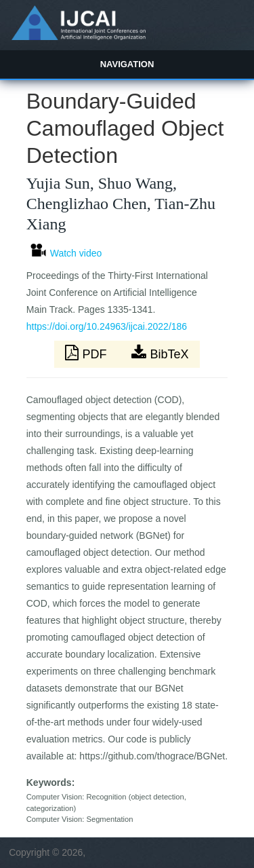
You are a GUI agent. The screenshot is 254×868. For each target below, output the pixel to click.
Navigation (127, 64)
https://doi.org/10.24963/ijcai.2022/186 (107, 326)
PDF (87, 353)
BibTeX (160, 353)
